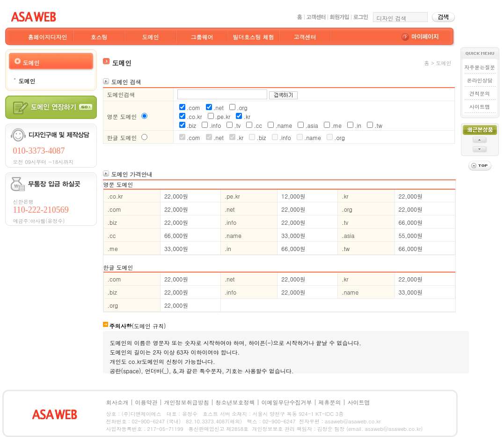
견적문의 (480, 93)
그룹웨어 (202, 37)
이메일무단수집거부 (287, 402)
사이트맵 (480, 107)
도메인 (151, 37)
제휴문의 (330, 402)
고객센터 (305, 37)
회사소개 (117, 402)
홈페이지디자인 (48, 37)
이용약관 (146, 402)
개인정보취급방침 (187, 402)
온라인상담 (480, 80)
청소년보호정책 (235, 402)
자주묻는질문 (480, 67)
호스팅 (99, 37)
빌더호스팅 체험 (253, 37)
